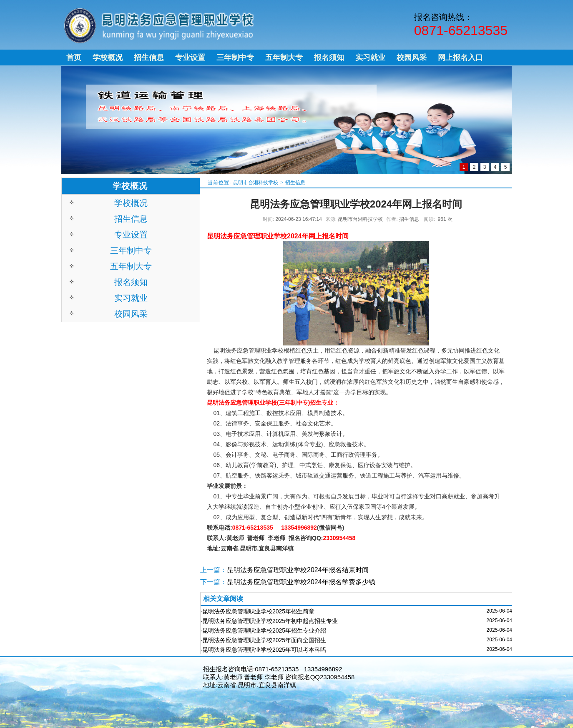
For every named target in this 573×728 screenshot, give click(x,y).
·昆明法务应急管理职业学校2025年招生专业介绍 (263, 630)
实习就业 (131, 298)
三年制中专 (131, 250)
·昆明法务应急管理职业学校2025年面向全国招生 (263, 640)
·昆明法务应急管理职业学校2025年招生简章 (258, 611)
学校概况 (131, 203)
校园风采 (131, 314)
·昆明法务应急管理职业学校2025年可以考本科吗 (263, 650)
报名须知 (131, 282)
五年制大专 (131, 266)
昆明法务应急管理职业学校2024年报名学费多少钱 (301, 582)
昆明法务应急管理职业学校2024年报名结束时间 (298, 570)
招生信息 (295, 183)
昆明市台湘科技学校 (256, 183)
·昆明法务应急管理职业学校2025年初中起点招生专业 (269, 621)
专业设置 (131, 235)
